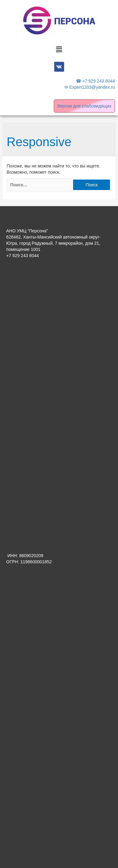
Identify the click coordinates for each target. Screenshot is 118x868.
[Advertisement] (59, 332)
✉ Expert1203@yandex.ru (90, 87)
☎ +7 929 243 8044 (95, 81)
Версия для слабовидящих (84, 106)
